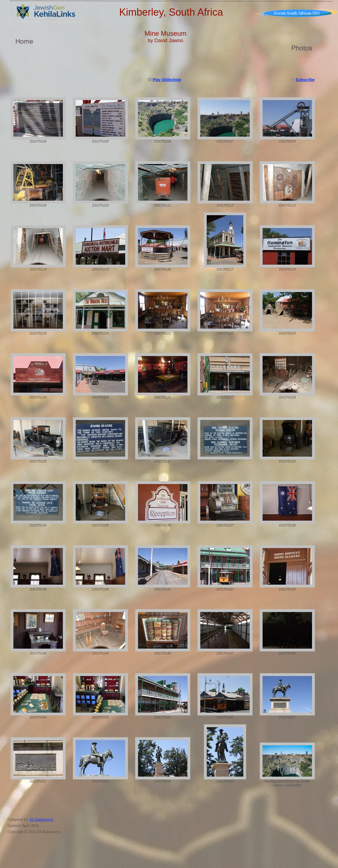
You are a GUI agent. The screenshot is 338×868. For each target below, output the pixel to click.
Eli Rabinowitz (42, 820)
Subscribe (305, 80)
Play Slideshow (167, 80)
